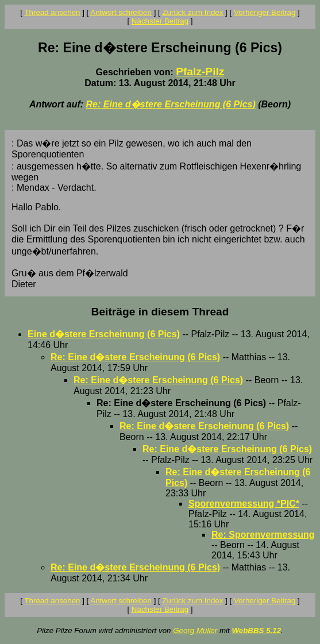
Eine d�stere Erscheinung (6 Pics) (104, 334)
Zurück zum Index (192, 12)
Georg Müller (195, 630)
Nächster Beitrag (160, 21)
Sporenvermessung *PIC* (244, 504)
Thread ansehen (52, 12)
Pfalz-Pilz (200, 72)
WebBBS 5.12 (256, 630)
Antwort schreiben (121, 12)
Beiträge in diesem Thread (160, 312)
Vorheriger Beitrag (265, 12)
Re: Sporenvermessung (263, 535)
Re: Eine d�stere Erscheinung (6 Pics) (171, 104)
